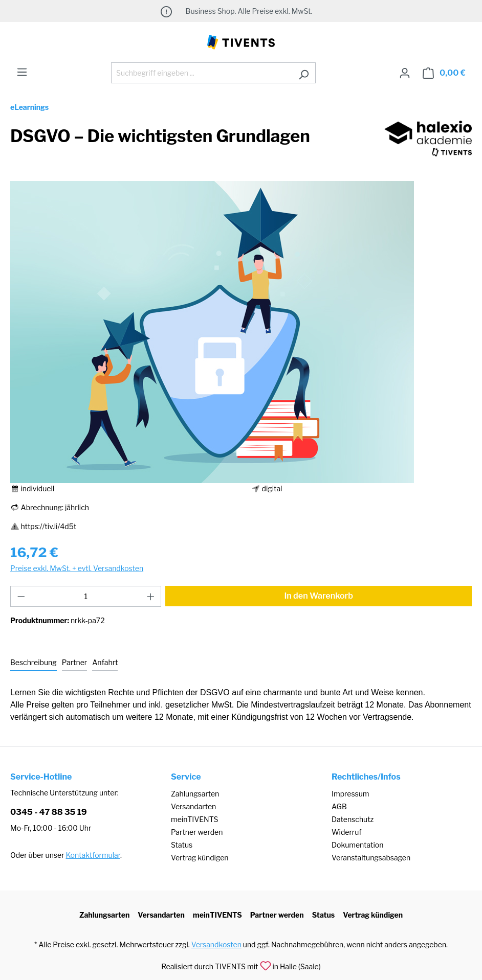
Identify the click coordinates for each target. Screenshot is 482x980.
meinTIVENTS (195, 819)
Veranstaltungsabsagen (371, 858)
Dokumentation (357, 845)
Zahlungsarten (195, 794)
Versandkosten (216, 944)
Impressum (350, 794)
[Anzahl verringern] (21, 596)
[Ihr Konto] (405, 73)
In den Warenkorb (319, 596)
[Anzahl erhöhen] (151, 596)
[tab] (34, 663)
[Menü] (22, 72)
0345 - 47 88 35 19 (49, 812)
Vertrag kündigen (200, 858)
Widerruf (347, 832)
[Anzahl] (86, 596)
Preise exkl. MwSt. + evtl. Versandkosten (77, 568)
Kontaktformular (93, 855)
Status (182, 845)
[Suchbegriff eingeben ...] (202, 73)
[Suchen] (304, 73)
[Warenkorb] (444, 73)
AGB (339, 806)
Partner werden (197, 832)
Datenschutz (353, 819)
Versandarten (193, 806)
